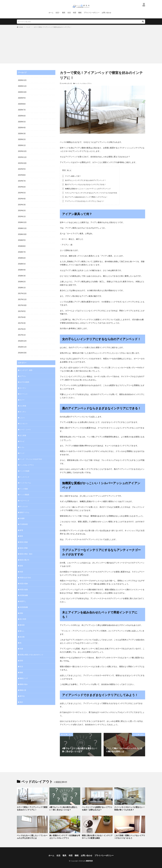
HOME (21, 27)
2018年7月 (22, 250)
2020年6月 (22, 115)
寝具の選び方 (25, 555)
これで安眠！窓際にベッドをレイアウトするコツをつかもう (129, 836)
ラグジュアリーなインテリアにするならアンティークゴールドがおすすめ (89, 192)
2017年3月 (22, 320)
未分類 (22, 631)
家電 (21, 525)
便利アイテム (25, 508)
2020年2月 (22, 139)
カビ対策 (23, 402)
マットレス (24, 502)
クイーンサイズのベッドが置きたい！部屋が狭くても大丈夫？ (129, 808)
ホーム (51, 13)
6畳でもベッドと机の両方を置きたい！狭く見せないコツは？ (64, 808)
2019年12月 (22, 151)
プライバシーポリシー (92, 13)
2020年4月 (22, 127)
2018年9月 (22, 238)
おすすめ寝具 (25, 379)
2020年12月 (22, 80)
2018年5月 (22, 262)
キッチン (23, 408)
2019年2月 (22, 209)
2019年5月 (22, 192)
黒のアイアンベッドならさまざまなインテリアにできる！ (84, 184)
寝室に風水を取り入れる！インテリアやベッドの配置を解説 (97, 836)
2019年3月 (22, 203)
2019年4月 (22, 197)
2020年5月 (22, 121)
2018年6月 (22, 256)
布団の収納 (24, 578)
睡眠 (80, 13)
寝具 (64, 13)
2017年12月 (22, 291)
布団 (74, 13)
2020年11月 (22, 86)
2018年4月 (22, 268)
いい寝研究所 (88, 860)
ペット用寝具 (25, 490)
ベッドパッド (25, 473)
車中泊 (22, 689)
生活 (57, 13)
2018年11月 (22, 227)
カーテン (23, 385)
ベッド (28, 27)
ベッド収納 (24, 484)
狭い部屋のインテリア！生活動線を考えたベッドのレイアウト (65, 836)
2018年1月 (22, 285)
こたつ (22, 414)
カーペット (24, 391)
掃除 (21, 607)
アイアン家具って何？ (71, 176)
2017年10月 (22, 303)
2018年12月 (22, 221)
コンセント (24, 420)
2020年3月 (22, 133)
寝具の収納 (24, 537)
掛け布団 (23, 613)
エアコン (23, 373)
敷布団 (22, 619)
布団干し (23, 596)
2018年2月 (22, 279)
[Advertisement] (81, 45)
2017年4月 (22, 315)
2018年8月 (22, 244)
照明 (21, 654)
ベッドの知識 (25, 467)
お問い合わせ (106, 13)
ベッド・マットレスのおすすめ (31, 455)
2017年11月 (22, 297)
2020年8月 (22, 104)
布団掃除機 (24, 602)
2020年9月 (22, 98)
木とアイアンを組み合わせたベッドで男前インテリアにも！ (85, 196)
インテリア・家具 (26, 367)
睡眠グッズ (24, 672)
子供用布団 (24, 519)
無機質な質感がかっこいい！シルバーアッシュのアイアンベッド (86, 188)
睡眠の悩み (24, 678)
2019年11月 (22, 156)
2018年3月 (22, 274)
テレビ (22, 437)
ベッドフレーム (25, 478)
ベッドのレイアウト (86, 83)
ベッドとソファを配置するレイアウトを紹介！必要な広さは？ (97, 808)
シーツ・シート (25, 426)
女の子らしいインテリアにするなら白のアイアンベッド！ (84, 180)
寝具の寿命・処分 (26, 549)
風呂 (21, 695)
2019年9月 (22, 168)
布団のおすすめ (25, 572)
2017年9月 (22, 309)
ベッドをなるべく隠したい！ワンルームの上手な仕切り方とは (32, 836)
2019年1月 (22, 215)
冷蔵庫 (22, 514)
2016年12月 (22, 338)
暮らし (22, 625)
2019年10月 (22, 162)
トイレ (22, 443)
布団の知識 (24, 584)
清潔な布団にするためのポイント (32, 648)
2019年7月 (22, 180)
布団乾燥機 (24, 590)
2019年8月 (22, 174)
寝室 (21, 561)
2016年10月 (22, 350)
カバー (22, 396)
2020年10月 (22, 92)
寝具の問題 (24, 543)
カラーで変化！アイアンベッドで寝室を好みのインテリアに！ (53, 27)
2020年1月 (22, 145)
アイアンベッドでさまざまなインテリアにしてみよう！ (83, 201)
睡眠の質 (23, 684)
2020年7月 (22, 109)
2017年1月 (22, 332)
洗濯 (21, 643)
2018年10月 (22, 233)
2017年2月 (22, 326)
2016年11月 (22, 344)
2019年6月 (22, 186)
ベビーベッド (25, 496)
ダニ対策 (23, 432)
